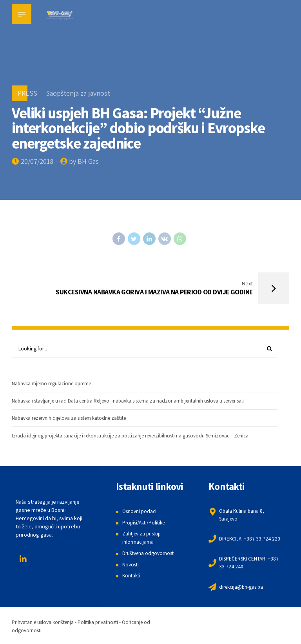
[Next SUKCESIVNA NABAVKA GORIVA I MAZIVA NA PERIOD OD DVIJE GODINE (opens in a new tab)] (220, 289)
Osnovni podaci (141, 513)
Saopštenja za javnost (78, 93)
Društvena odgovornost (150, 555)
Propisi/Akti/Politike (146, 524)
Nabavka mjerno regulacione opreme (55, 385)
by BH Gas (84, 161)
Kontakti (132, 577)
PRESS (27, 93)
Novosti (131, 566)
